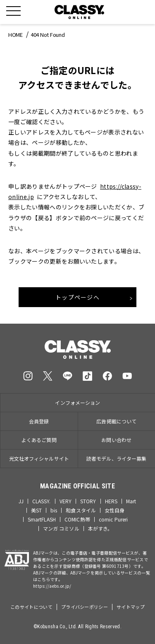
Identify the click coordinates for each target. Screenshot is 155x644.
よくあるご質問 (39, 440)
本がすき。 (100, 529)
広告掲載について (116, 421)
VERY (66, 501)
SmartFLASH (42, 519)
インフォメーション (77, 402)
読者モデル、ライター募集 (116, 458)
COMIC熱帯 (77, 519)
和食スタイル (81, 510)
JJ (21, 501)
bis (54, 510)
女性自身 (114, 510)
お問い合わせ (116, 440)
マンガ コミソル (61, 529)
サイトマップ (131, 607)
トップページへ (77, 297)
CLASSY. (42, 501)
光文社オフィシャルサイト (39, 458)
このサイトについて (31, 607)
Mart (131, 501)
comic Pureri (113, 519)
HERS (111, 501)
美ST (36, 510)
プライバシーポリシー (85, 607)
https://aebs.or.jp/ (52, 586)
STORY (88, 501)
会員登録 (39, 421)
